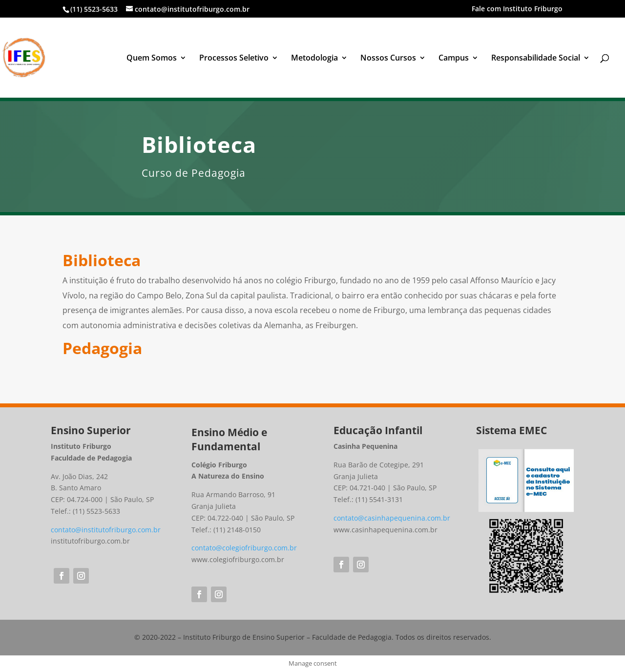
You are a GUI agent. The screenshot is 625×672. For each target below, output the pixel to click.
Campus (454, 59)
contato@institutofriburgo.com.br (106, 530)
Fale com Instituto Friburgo (517, 9)
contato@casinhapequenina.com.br (392, 518)
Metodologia (314, 59)
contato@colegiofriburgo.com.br (244, 548)
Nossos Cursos (388, 59)
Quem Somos (152, 59)
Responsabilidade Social (536, 59)
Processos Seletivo (234, 59)
